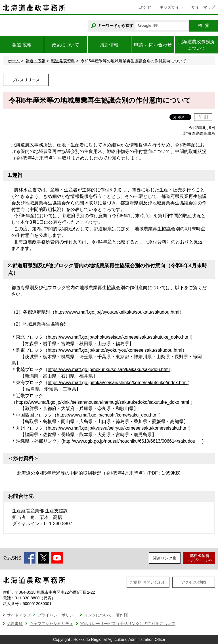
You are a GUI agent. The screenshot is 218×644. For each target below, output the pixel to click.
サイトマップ (203, 7)
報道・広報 (35, 61)
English (145, 7)
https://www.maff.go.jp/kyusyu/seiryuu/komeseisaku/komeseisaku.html (118, 428)
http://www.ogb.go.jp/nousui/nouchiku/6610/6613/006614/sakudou (129, 441)
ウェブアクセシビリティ (51, 624)
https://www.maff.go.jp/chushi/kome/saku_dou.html (108, 415)
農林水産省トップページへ (199, 558)
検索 (204, 25)
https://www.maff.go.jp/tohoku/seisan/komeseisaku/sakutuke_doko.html (119, 337)
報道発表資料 (63, 61)
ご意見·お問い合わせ (148, 582)
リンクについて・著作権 (106, 615)
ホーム (14, 61)
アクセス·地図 (194, 582)
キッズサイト (171, 7)
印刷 (203, 117)
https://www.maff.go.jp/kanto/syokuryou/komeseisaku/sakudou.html (115, 350)
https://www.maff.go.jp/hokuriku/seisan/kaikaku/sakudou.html (109, 369)
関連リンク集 (165, 558)
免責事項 (15, 624)
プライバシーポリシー (57, 615)
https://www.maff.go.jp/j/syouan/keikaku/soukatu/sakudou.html (117, 312)
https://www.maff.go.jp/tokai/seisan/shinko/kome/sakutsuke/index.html (118, 383)
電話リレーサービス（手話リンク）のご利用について (128, 624)
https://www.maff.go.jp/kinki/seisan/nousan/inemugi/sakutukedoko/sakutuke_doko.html (102, 402)
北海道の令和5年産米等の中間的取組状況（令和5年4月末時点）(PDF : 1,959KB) (99, 473)
